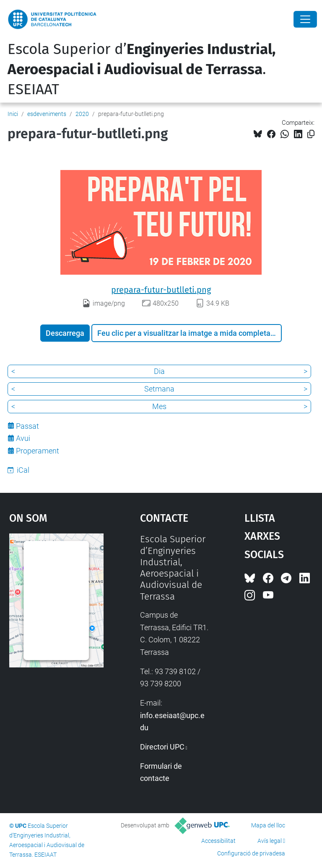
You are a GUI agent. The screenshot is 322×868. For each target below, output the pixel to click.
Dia (159, 371)
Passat (27, 426)
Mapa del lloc (268, 825)
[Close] (305, 19)
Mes (159, 406)
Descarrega (65, 333)
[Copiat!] (311, 134)
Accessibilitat (218, 841)
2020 (82, 114)
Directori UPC (162, 747)
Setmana (159, 389)
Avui (23, 438)
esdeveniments (47, 114)
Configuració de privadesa (251, 853)
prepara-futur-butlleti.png (161, 290)
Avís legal (270, 841)
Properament (38, 451)
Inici (13, 114)
